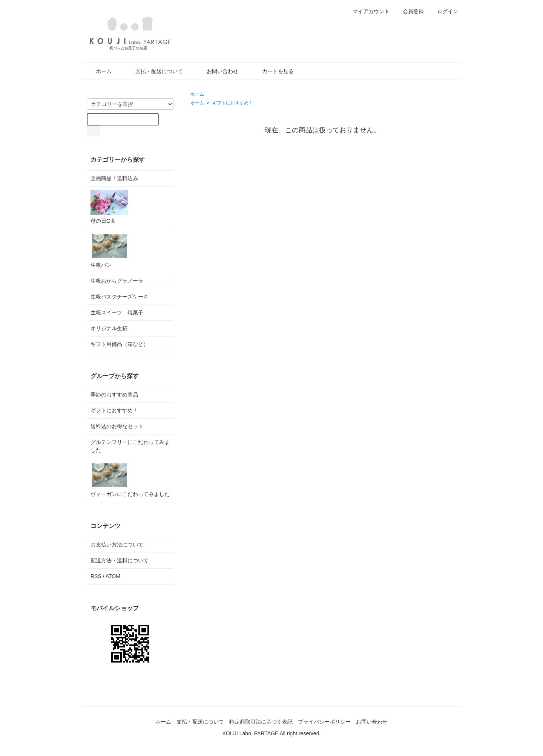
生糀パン (109, 250)
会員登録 (409, 11)
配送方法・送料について (120, 560)
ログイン (444, 11)
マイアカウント (367, 11)
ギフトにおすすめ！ (233, 103)
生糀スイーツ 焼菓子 (117, 312)
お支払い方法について (117, 545)
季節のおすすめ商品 (114, 395)
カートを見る (272, 71)
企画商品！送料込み (114, 178)
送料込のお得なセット (117, 426)
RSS (96, 576)
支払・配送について (154, 71)
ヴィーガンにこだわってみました (130, 480)
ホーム (98, 71)
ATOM (113, 576)
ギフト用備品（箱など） (120, 344)
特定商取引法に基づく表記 (261, 722)
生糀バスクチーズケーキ (120, 297)
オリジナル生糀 (109, 328)
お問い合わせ (217, 71)
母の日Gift (109, 207)
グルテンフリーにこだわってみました (130, 446)
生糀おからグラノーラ (117, 281)
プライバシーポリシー (324, 722)
